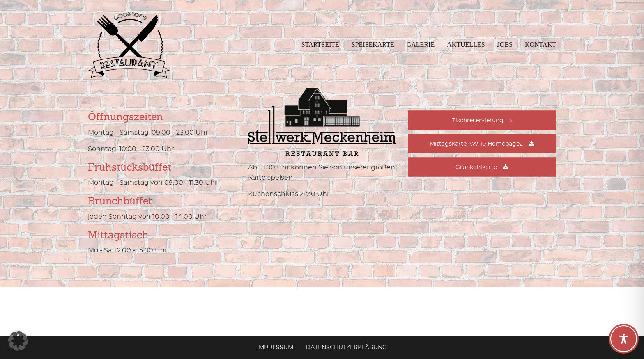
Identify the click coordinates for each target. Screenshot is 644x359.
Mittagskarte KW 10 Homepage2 (476, 144)
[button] (18, 341)
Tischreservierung (478, 121)
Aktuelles (466, 45)
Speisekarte (373, 45)
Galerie (421, 45)
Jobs (505, 45)
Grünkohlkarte (476, 167)
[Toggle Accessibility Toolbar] (624, 339)
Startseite (320, 45)
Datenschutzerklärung (346, 348)
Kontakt (540, 45)
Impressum (275, 348)
